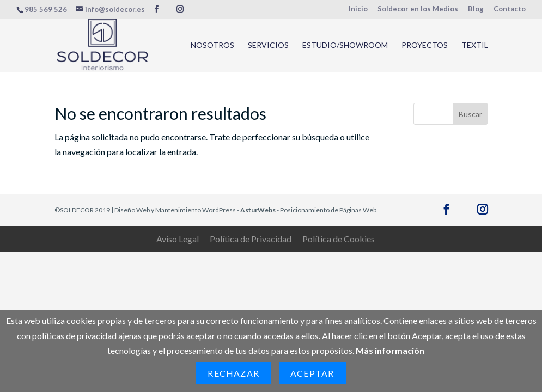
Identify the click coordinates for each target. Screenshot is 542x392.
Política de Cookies (339, 239)
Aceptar (312, 373)
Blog (476, 9)
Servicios (268, 45)
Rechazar (233, 373)
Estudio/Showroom (345, 45)
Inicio (358, 9)
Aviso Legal (178, 239)
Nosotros (212, 45)
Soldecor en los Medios (418, 9)
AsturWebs (258, 210)
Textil (475, 45)
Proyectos (425, 45)
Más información (390, 350)
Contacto (510, 9)
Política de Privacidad (251, 239)
